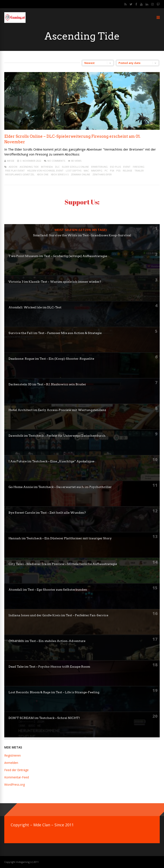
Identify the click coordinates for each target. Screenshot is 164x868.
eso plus (115, 167)
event (127, 167)
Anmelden (11, 763)
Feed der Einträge (16, 770)
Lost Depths (74, 171)
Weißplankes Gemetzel (20, 174)
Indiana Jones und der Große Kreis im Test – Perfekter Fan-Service (58, 615)
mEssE (11, 161)
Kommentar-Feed (17, 777)
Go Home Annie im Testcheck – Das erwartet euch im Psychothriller (60, 487)
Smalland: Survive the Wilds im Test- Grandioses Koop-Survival (82, 235)
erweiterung (99, 167)
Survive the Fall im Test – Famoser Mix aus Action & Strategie (55, 333)
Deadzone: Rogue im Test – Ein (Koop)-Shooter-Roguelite (51, 359)
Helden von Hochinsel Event (45, 171)
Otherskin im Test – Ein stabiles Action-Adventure (47, 641)
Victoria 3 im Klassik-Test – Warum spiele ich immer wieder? (55, 282)
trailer (139, 171)
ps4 (112, 171)
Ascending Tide (29, 167)
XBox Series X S (60, 174)
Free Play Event (15, 171)
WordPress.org (15, 784)
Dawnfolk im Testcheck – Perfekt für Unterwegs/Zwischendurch (57, 436)
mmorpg (97, 171)
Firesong (139, 167)
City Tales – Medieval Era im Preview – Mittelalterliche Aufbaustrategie (63, 564)
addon (13, 167)
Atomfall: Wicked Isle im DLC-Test (35, 307)
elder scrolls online (75, 167)
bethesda (47, 167)
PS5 (118, 171)
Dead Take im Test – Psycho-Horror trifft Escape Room (49, 667)
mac (86, 171)
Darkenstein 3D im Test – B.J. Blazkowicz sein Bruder (47, 384)
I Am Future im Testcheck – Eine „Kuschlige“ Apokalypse (51, 461)
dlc (57, 167)
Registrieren (12, 755)
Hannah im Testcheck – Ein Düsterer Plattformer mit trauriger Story (60, 538)
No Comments (56, 161)
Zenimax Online (81, 174)
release (127, 171)
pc (106, 171)
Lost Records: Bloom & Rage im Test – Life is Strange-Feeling (54, 692)
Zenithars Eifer (102, 174)
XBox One (43, 174)
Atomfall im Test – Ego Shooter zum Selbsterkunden (48, 590)
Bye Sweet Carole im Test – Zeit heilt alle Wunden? (47, 513)
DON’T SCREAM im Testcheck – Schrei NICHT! (44, 718)
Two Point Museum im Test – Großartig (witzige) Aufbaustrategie (58, 256)
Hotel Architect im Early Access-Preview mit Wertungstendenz (57, 410)
